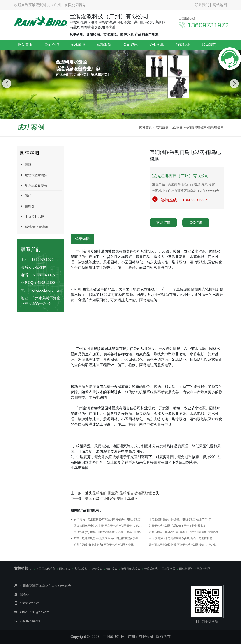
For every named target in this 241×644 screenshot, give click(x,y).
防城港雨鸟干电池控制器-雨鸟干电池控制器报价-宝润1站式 (109, 526)
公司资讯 (130, 45)
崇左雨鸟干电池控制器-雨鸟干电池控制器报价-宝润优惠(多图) (184, 545)
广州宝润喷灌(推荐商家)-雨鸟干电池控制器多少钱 (104, 545)
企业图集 (157, 45)
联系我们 (202, 5)
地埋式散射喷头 (33, 175)
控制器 (27, 206)
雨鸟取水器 (168, 569)
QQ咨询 (196, 223)
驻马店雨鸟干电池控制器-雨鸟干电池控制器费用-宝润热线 (184, 532)
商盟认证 (183, 45)
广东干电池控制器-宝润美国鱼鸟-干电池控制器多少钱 (106, 538)
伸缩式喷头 (151, 569)
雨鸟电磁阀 (186, 569)
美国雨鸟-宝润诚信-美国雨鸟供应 (112, 499)
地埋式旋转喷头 (33, 185)
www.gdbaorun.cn (46, 290)
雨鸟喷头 (65, 569)
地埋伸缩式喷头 (131, 569)
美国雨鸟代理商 (46, 569)
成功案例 (104, 45)
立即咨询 (163, 223)
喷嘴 (25, 165)
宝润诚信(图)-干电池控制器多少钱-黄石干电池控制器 (181, 538)
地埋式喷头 (81, 569)
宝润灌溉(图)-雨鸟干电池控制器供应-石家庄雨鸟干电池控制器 (109, 532)
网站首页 (25, 45)
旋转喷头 (97, 569)
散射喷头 (112, 569)
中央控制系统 (32, 216)
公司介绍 (52, 45)
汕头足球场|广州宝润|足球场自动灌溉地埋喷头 (122, 493)
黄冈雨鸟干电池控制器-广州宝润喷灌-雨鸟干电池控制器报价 (109, 519)
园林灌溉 (78, 45)
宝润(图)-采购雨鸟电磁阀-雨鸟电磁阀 (198, 127)
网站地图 (220, 5)
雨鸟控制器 (204, 569)
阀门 (25, 196)
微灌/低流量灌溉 (34, 227)
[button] (118, 114)
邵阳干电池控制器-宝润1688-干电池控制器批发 (177, 526)
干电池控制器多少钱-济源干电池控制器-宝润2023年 (180, 519)
